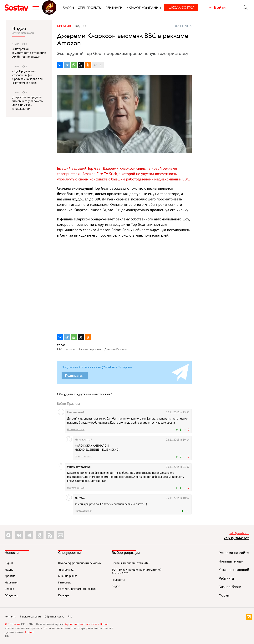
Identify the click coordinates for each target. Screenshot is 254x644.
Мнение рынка (68, 576)
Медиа (9, 570)
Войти (61, 403)
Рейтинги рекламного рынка (77, 589)
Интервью (65, 583)
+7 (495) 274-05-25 (236, 538)
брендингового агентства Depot (86, 624)
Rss (70, 617)
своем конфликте (93, 179)
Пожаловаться (76, 429)
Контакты (10, 617)
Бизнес (9, 589)
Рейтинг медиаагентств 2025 (131, 563)
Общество (11, 595)
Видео (19, 28)
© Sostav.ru (12, 624)
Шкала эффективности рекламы (80, 563)
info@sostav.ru (239, 533)
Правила (73, 403)
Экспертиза (66, 570)
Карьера (64, 595)
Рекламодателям (30, 617)
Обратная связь (54, 617)
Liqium (30, 632)
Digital (9, 563)
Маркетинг (12, 583)
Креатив (10, 576)
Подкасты (118, 580)
